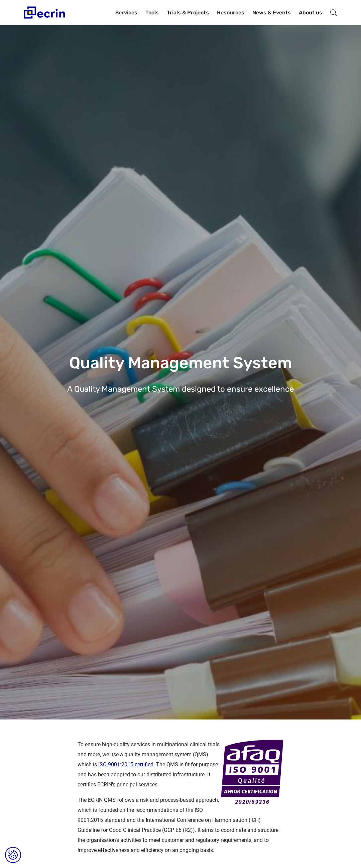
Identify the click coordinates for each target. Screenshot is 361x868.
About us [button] (311, 13)
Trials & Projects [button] (188, 13)
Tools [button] (152, 13)
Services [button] (126, 13)
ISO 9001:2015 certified (126, 764)
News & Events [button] (272, 13)
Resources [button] (231, 13)
